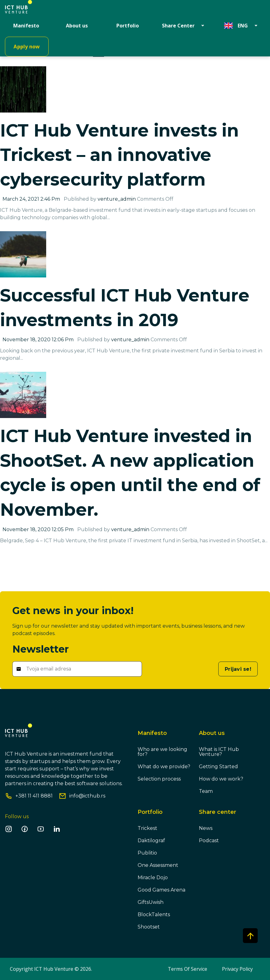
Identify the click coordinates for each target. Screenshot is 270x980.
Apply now (27, 47)
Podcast (209, 841)
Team (206, 791)
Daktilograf (151, 841)
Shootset (149, 927)
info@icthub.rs (87, 796)
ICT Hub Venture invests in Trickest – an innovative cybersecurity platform (119, 155)
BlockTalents (154, 914)
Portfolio (128, 26)
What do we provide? (164, 767)
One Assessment (158, 865)
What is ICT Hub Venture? (219, 752)
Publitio (147, 853)
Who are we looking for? (162, 752)
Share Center (178, 26)
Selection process (159, 779)
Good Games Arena (161, 890)
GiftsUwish (151, 902)
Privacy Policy (237, 969)
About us (77, 26)
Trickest (147, 828)
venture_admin (117, 199)
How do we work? (221, 779)
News (206, 828)
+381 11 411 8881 (34, 796)
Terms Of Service (187, 969)
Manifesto (26, 26)
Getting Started (218, 767)
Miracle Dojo (153, 877)
